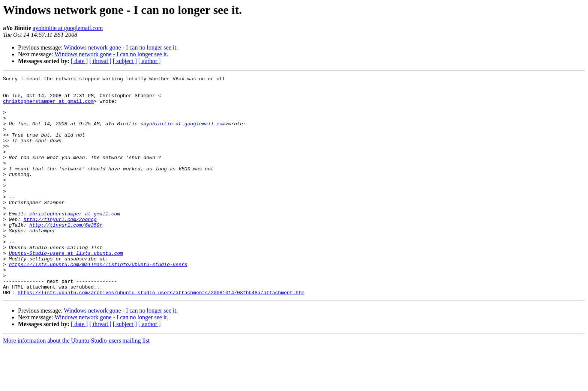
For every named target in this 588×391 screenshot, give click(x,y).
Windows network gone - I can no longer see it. (121, 47)
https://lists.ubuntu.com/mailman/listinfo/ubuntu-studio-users (98, 302)
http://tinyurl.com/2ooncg (60, 248)
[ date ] (79, 61)
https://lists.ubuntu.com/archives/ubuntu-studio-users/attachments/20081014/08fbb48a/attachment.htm (161, 336)
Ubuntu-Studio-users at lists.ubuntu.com (66, 289)
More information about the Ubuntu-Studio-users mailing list (76, 384)
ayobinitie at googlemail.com (68, 28)
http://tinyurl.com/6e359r (66, 255)
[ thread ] (100, 61)
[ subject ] (125, 61)
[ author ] (150, 61)
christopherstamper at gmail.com (48, 107)
